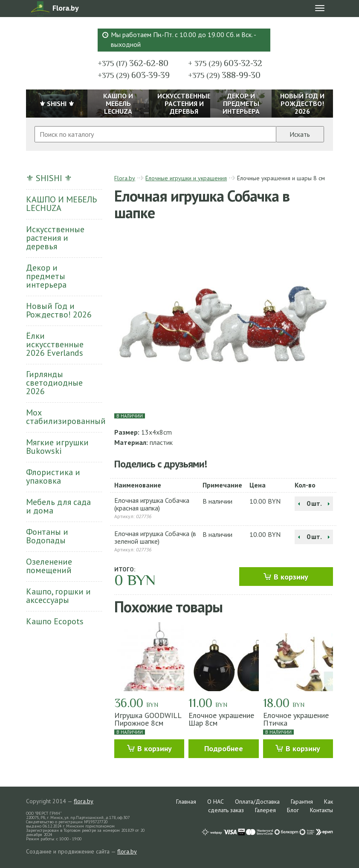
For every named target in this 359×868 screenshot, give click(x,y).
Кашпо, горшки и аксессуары (58, 596)
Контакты (321, 810)
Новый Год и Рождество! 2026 (59, 310)
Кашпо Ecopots (55, 621)
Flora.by (125, 178)
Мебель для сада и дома (58, 506)
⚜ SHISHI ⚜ (49, 178)
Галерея (265, 810)
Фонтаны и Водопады (47, 536)
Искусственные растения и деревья (55, 238)
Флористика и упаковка (53, 476)
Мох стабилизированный (64, 417)
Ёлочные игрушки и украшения (186, 178)
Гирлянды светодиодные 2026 (54, 383)
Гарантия (302, 802)
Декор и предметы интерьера (46, 276)
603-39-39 (134, 75)
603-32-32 (225, 63)
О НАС (216, 802)
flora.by (84, 801)
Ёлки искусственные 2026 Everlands (55, 344)
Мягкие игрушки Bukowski (57, 447)
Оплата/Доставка (257, 802)
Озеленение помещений (49, 566)
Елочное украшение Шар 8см (221, 719)
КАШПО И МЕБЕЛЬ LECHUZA (61, 204)
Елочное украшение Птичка (296, 719)
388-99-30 (224, 75)
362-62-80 (133, 63)
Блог (293, 810)
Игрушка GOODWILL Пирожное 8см (148, 719)
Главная (186, 802)
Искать (300, 134)
